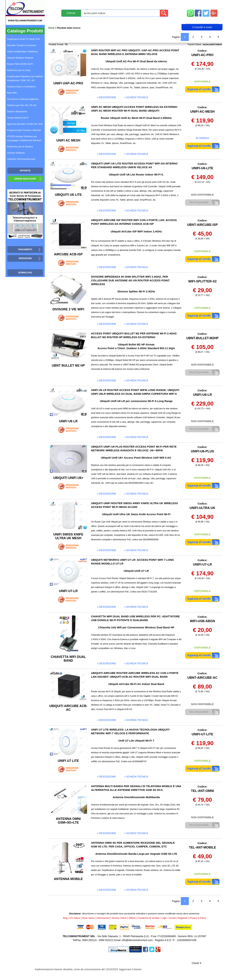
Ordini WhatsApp (25, 179)
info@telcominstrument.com (137, 940)
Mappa (202, 4)
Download (25, 273)
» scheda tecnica (136, 97)
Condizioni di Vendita (148, 918)
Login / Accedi (100, 21)
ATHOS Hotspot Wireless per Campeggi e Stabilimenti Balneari (24, 138)
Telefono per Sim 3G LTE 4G (22, 105)
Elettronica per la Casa (19, 70)
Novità (56, 4)
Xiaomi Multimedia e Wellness (22, 52)
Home (52, 28)
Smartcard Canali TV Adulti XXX (23, 39)
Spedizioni (86, 4)
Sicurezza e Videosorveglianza (23, 99)
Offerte (132, 918)
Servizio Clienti (132, 4)
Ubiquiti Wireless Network (20, 58)
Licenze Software (16, 153)
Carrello (202, 21)
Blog (55, 21)
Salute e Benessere (17, 111)
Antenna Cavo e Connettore (21, 87)
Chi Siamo (75, 918)
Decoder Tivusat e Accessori (22, 45)
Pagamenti (107, 4)
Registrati (126, 21)
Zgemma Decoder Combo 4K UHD (25, 124)
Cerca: (71, 13)
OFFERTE (25, 171)
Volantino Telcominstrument (21, 159)
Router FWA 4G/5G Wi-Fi (20, 64)
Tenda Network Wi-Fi (18, 118)
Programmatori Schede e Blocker (24, 130)
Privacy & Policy (198, 918)
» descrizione (106, 97)
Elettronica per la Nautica (20, 147)
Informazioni (159, 4)
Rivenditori (150, 21)
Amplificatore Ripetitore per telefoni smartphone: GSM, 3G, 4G (25, 78)
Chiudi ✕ (197, 963)
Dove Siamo (89, 918)
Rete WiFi (12, 93)
